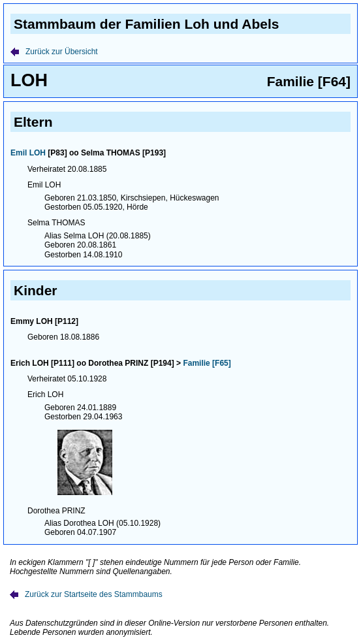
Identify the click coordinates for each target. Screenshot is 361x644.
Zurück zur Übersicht (54, 52)
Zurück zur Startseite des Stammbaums (86, 594)
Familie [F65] (207, 363)
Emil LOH (28, 153)
